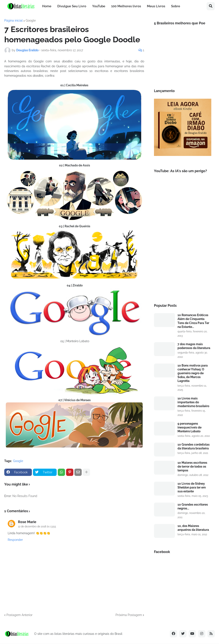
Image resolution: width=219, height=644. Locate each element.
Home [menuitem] (47, 6)
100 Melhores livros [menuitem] (126, 6)
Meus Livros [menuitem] (156, 6)
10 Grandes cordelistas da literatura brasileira (194, 446)
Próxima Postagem (129, 615)
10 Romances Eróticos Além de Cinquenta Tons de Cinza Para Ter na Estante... (193, 321)
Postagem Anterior (19, 615)
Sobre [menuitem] (176, 6)
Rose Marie (27, 522)
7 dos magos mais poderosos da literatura (194, 346)
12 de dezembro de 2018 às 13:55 (37, 527)
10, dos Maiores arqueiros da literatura (193, 528)
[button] (211, 6)
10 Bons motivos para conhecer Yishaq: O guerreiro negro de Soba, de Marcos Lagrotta (193, 373)
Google (31, 21)
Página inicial (13, 21)
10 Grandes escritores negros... (193, 506)
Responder (15, 540)
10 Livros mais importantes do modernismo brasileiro (193, 402)
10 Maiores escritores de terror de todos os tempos (192, 466)
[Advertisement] (183, 265)
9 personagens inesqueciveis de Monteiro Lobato (189, 427)
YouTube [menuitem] (99, 6)
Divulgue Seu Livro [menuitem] (72, 6)
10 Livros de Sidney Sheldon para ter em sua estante (192, 487)
